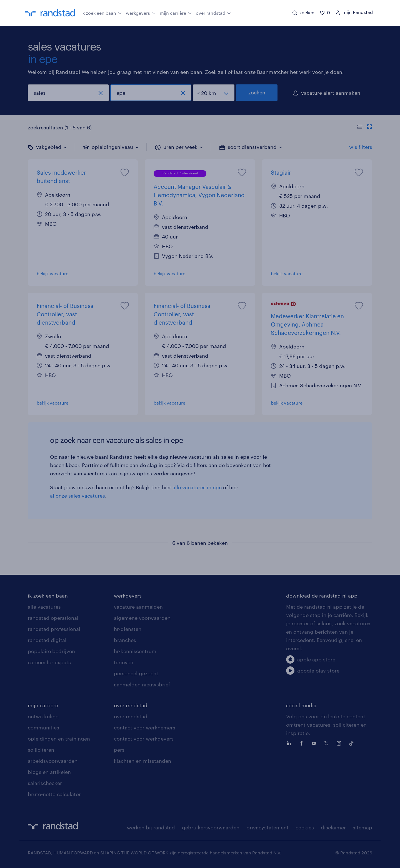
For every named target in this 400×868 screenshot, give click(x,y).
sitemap (362, 827)
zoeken (257, 92)
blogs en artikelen (49, 772)
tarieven (124, 662)
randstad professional (54, 629)
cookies (305, 827)
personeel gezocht (136, 673)
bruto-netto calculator (54, 794)
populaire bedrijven (51, 651)
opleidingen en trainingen (59, 739)
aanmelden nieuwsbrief (142, 684)
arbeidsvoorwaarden (53, 761)
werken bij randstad (151, 827)
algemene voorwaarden (142, 618)
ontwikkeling (43, 716)
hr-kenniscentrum (135, 651)
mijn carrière (176, 12)
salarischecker (45, 783)
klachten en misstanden (142, 761)
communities (43, 727)
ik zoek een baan (102, 12)
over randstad (213, 12)
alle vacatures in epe (197, 487)
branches (125, 640)
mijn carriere (43, 705)
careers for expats (49, 662)
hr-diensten (128, 629)
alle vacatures (44, 607)
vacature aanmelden (138, 607)
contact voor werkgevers (144, 739)
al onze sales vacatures (77, 496)
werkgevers (141, 12)
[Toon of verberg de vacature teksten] (365, 127)
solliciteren (41, 750)
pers (119, 750)
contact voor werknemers (145, 727)
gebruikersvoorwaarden (211, 827)
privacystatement (267, 827)
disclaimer (333, 827)
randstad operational (53, 618)
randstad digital (47, 640)
